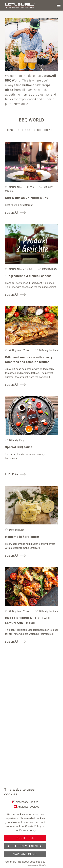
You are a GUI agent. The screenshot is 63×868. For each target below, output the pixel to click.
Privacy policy (28, 830)
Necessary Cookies (27, 802)
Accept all (25, 838)
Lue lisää (12, 213)
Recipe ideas (43, 130)
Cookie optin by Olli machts (37, 865)
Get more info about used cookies (25, 862)
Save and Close (25, 854)
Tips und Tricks (18, 130)
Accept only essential (25, 846)
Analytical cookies (28, 807)
